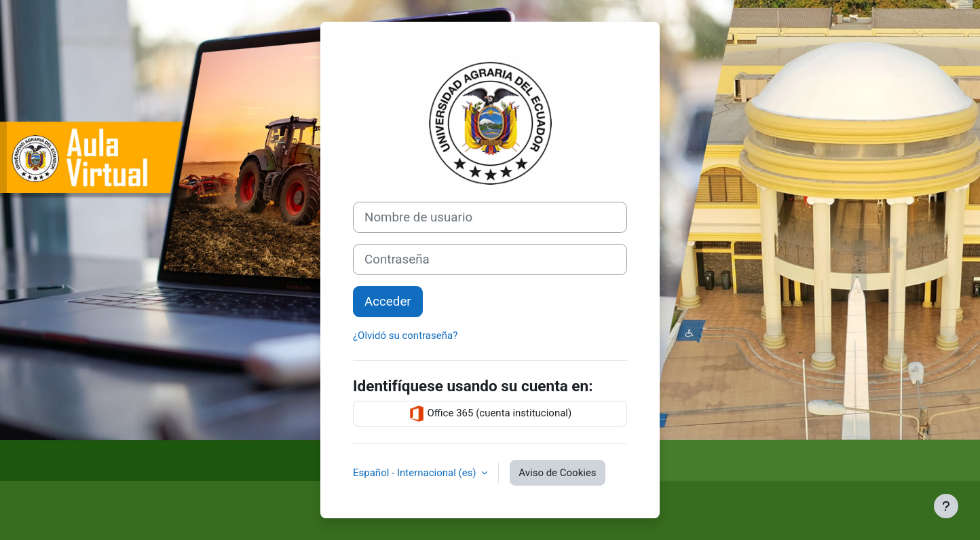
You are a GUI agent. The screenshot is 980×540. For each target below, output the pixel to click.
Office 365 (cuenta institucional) (490, 414)
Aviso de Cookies (557, 473)
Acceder (388, 302)
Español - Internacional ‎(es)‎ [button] (416, 473)
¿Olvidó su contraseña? (405, 336)
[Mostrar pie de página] (946, 506)
